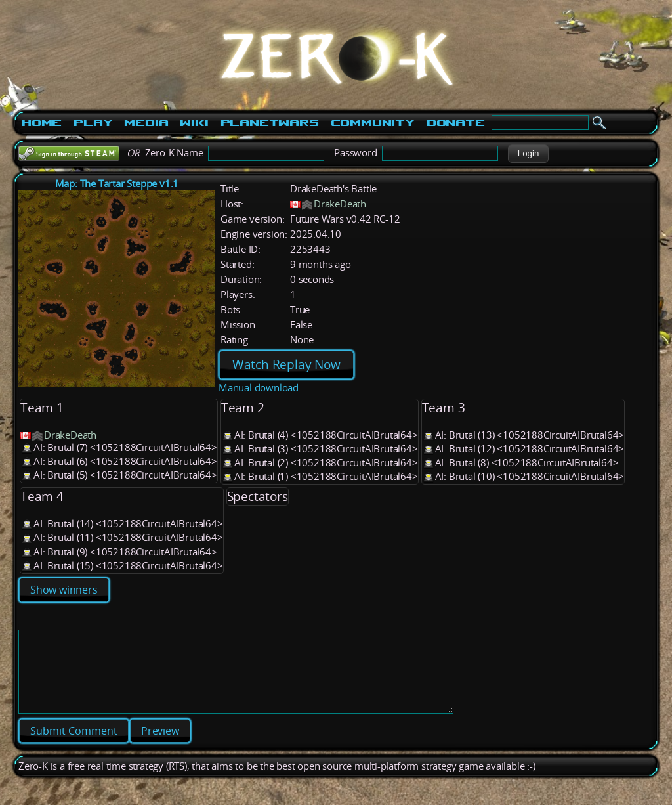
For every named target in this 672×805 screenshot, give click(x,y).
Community (373, 123)
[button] (528, 154)
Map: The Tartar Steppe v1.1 (117, 184)
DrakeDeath (340, 204)
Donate (456, 123)
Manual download (259, 388)
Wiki (194, 123)
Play (93, 123)
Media (146, 123)
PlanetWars (270, 123)
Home (42, 123)
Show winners (64, 590)
